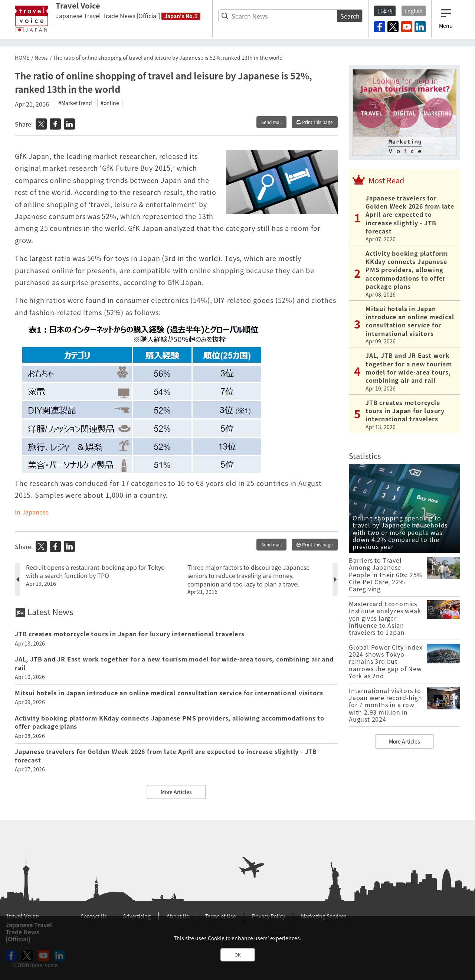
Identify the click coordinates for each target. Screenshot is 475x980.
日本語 (385, 11)
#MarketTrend (75, 103)
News (41, 58)
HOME (22, 58)
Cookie (216, 938)
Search (350, 16)
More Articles (176, 792)
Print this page (315, 122)
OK (238, 955)
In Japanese (32, 512)
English (414, 11)
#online (110, 103)
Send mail (271, 122)
